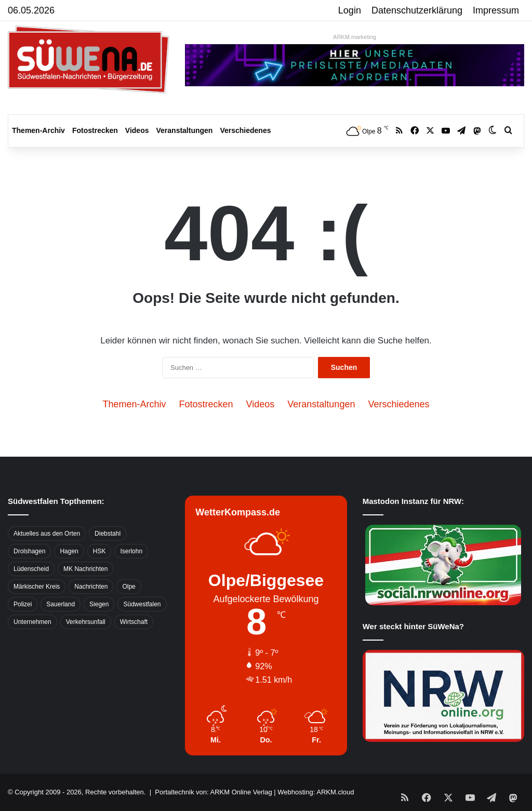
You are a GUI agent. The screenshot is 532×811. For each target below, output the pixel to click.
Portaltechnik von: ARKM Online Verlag (213, 792)
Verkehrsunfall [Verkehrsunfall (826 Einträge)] (86, 622)
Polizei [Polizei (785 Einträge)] (23, 604)
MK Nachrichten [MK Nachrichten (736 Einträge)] (85, 569)
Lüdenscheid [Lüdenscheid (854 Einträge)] (31, 569)
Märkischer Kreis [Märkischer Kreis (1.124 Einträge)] (37, 587)
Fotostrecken (95, 130)
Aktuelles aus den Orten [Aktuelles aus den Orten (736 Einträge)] (47, 534)
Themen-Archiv (38, 130)
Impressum (496, 10)
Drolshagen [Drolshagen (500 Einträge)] (29, 551)
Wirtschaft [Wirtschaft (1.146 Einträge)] (134, 622)
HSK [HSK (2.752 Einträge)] (99, 551)
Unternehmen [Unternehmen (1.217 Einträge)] (32, 622)
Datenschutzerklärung (417, 10)
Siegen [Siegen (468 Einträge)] (99, 604)
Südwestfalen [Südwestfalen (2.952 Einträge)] (142, 604)
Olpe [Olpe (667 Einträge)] (129, 587)
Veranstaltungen (185, 130)
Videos (137, 130)
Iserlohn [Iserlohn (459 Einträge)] (131, 551)
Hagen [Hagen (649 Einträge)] (69, 551)
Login (350, 10)
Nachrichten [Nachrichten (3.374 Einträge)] (91, 587)
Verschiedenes (245, 130)
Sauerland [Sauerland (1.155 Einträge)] (61, 604)
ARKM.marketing (355, 37)
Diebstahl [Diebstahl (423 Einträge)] (108, 534)
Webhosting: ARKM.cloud (316, 792)
